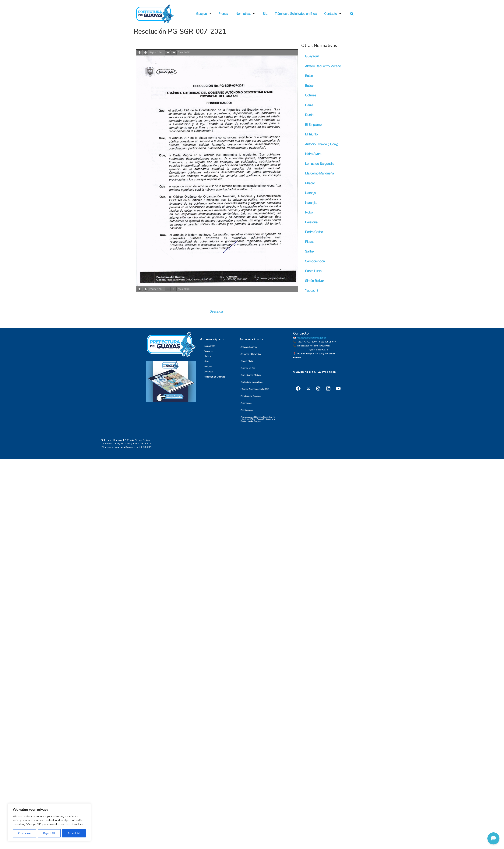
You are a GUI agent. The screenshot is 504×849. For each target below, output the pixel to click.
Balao (309, 76)
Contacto (333, 14)
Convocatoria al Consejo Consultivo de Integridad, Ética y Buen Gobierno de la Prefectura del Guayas (258, 419)
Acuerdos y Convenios (251, 354)
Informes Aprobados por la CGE (255, 389)
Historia (208, 356)
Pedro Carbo (314, 232)
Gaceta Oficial (247, 361)
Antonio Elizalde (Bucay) (322, 144)
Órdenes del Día (248, 368)
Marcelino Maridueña (319, 173)
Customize (24, 833)
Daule (309, 105)
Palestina (311, 222)
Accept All (74, 833)
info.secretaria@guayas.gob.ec (311, 337)
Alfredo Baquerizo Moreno (323, 66)
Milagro (310, 183)
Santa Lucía (313, 271)
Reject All (49, 833)
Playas (310, 242)
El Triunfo (311, 134)
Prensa (223, 14)
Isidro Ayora (313, 154)
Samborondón (315, 261)
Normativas (245, 14)
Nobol (309, 212)
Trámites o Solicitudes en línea (296, 14)
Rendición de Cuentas (214, 376)
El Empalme (313, 125)
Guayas (203, 14)
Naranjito (311, 203)
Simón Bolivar (314, 281)
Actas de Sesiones (249, 347)
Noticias (208, 366)
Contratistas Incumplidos (251, 382)
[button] (352, 14)
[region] (49, 822)
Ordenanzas (246, 403)
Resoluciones (247, 410)
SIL (265, 14)
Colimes (311, 95)
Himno (207, 361)
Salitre (309, 251)
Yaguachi (311, 290)
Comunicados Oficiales (251, 375)
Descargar (217, 311)
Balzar (309, 86)
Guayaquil (312, 56)
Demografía (209, 346)
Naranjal (311, 193)
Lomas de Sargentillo (320, 164)
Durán (309, 115)
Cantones (208, 351)
